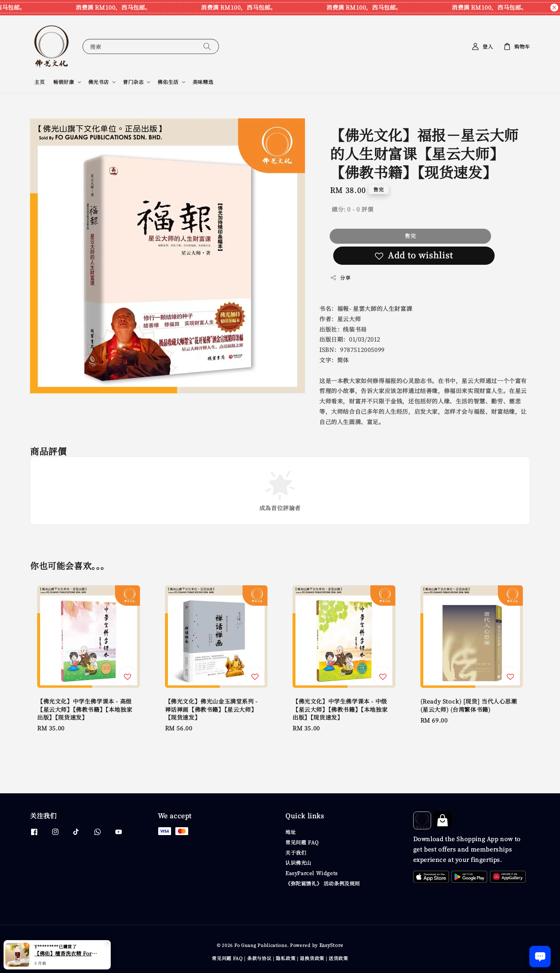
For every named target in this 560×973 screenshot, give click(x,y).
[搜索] (207, 46)
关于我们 (296, 853)
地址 (291, 832)
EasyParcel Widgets (312, 873)
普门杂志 (133, 82)
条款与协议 (259, 958)
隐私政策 (286, 958)
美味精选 (203, 82)
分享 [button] (340, 278)
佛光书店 (99, 82)
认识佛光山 (298, 863)
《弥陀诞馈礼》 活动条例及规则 (323, 883)
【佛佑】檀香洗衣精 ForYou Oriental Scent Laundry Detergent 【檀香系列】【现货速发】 (66, 953)
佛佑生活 (168, 82)
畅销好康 (64, 82)
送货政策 (338, 958)
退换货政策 (312, 958)
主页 (39, 82)
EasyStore (331, 945)
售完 (410, 236)
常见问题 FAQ (302, 842)
